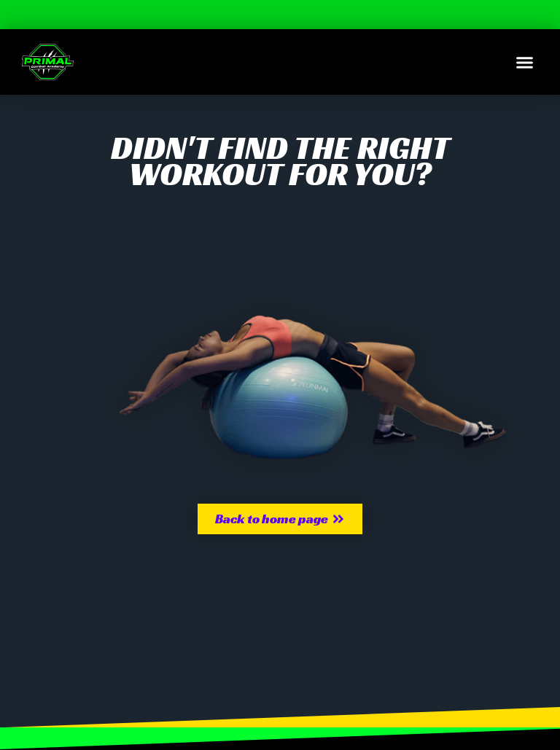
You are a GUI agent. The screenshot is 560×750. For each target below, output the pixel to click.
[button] (525, 62)
